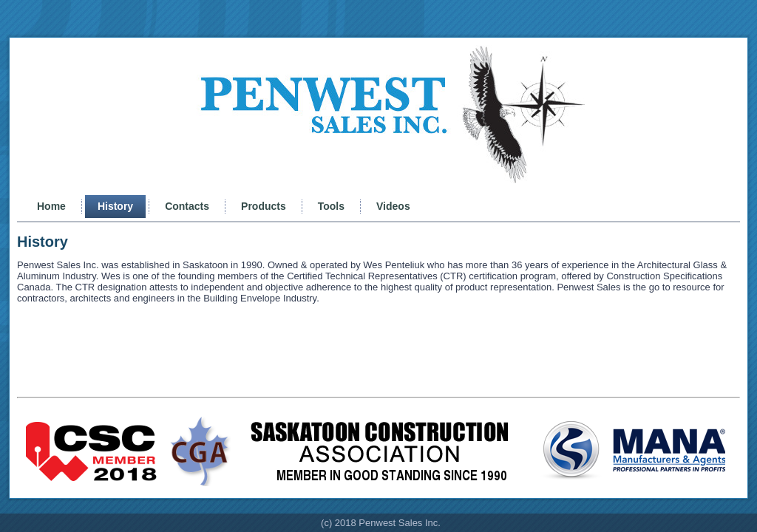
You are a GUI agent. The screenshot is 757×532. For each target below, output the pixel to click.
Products (264, 206)
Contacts (187, 206)
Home (51, 206)
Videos (393, 206)
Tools (331, 206)
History (115, 206)
